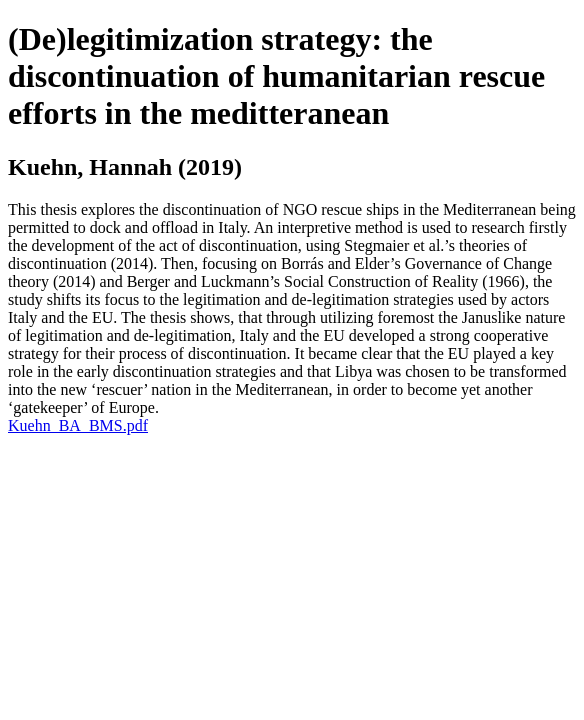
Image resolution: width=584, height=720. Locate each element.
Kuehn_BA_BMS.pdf (78, 425)
